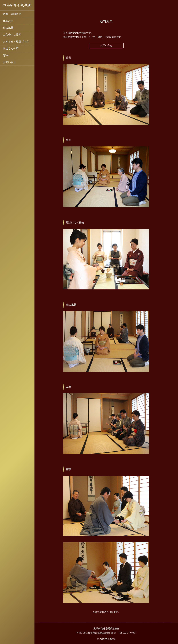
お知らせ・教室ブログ (16, 42)
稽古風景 (8, 28)
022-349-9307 (130, 633)
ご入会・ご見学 (12, 35)
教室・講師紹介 (12, 14)
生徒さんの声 (11, 48)
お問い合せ (9, 62)
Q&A (6, 55)
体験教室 (8, 21)
